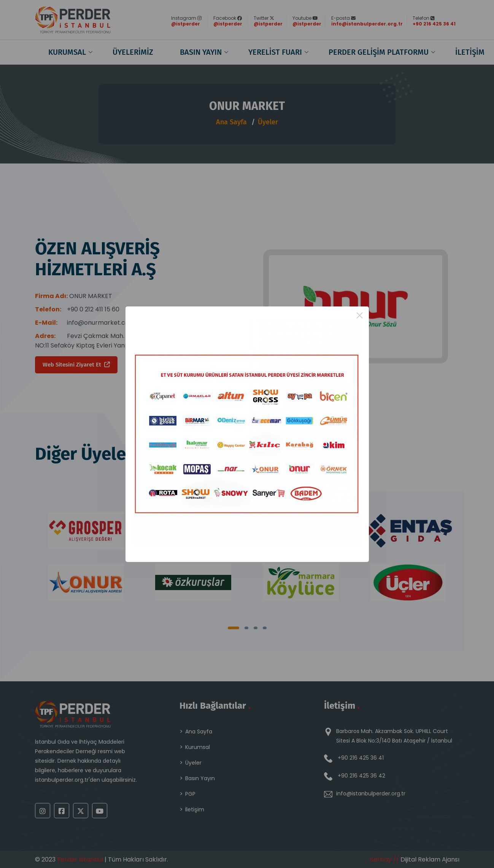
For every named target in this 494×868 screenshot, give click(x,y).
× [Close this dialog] (360, 315)
